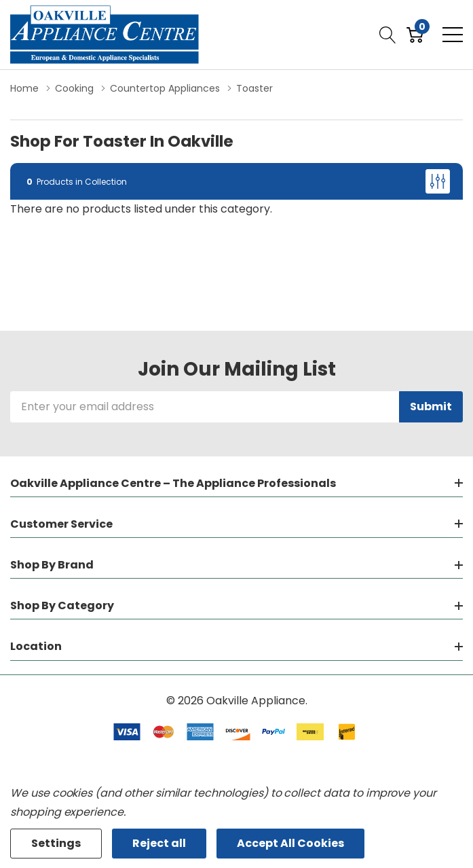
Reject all (159, 843)
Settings (56, 843)
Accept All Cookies (290, 843)
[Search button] (388, 35)
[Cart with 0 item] (415, 35)
